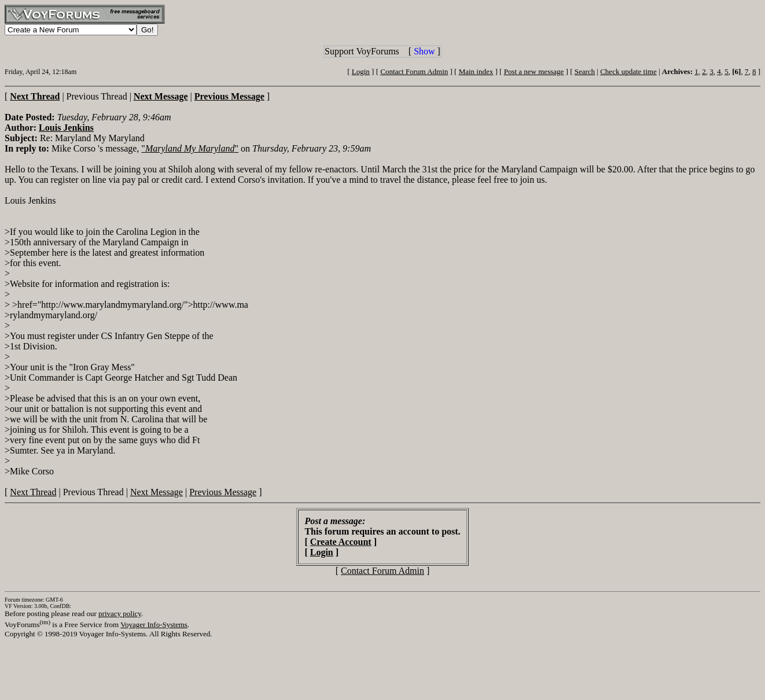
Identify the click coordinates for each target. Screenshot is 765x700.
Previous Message (223, 492)
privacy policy (120, 614)
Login (361, 71)
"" (190, 148)
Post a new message (534, 71)
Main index (476, 71)
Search (585, 71)
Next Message (157, 492)
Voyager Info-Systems (154, 625)
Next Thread (33, 492)
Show (424, 51)
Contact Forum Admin (414, 71)
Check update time (628, 71)
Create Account (341, 542)
